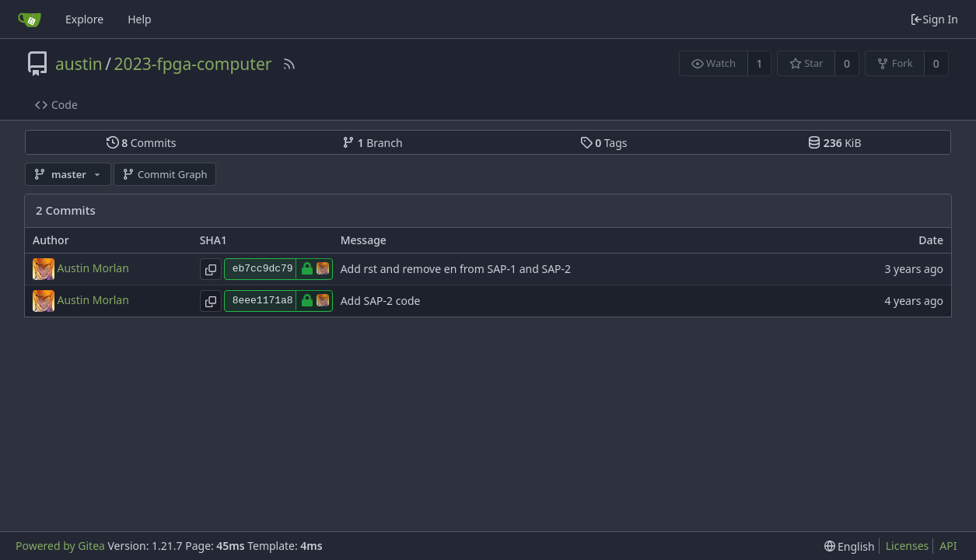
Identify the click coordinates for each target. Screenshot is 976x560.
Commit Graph (164, 174)
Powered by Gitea (60, 546)
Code (56, 105)
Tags (604, 143)
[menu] (850, 546)
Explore (84, 19)
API (948, 546)
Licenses (908, 546)
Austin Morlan (93, 267)
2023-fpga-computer (193, 64)
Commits (142, 143)
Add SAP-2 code (381, 301)
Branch (373, 143)
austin (79, 64)
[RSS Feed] (289, 64)
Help (140, 19)
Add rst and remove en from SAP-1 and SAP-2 (456, 269)
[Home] (30, 19)
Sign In (934, 19)
